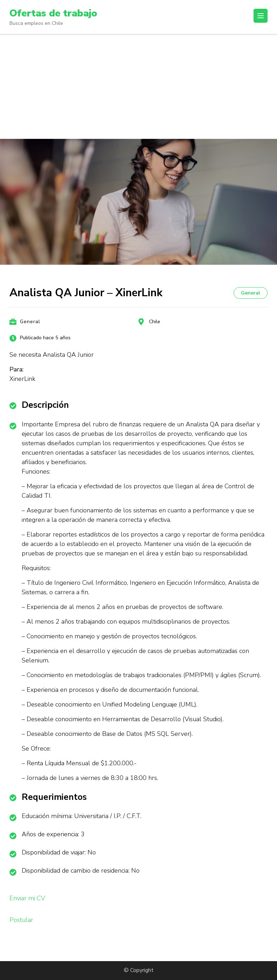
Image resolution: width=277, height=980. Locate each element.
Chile (155, 322)
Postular (21, 920)
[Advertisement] (138, 86)
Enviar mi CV (27, 898)
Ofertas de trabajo (53, 13)
